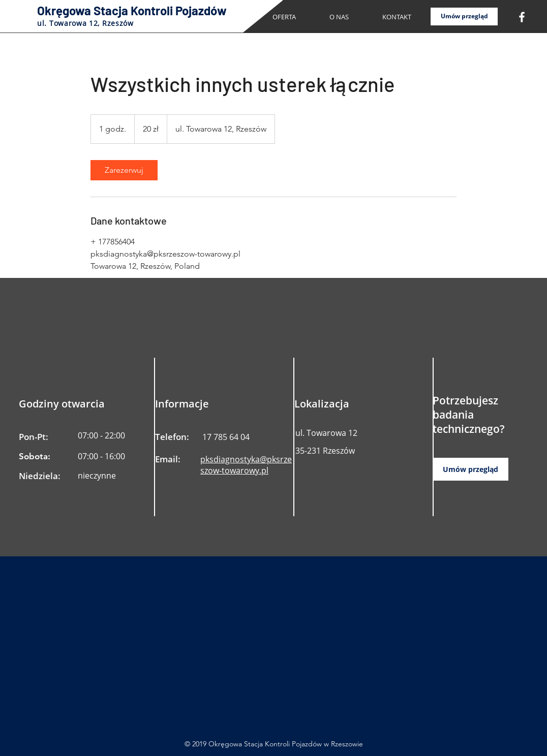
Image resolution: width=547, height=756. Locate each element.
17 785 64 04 (226, 437)
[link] (124, 170)
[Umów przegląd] (464, 17)
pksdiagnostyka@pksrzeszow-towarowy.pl (246, 465)
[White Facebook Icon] (522, 17)
